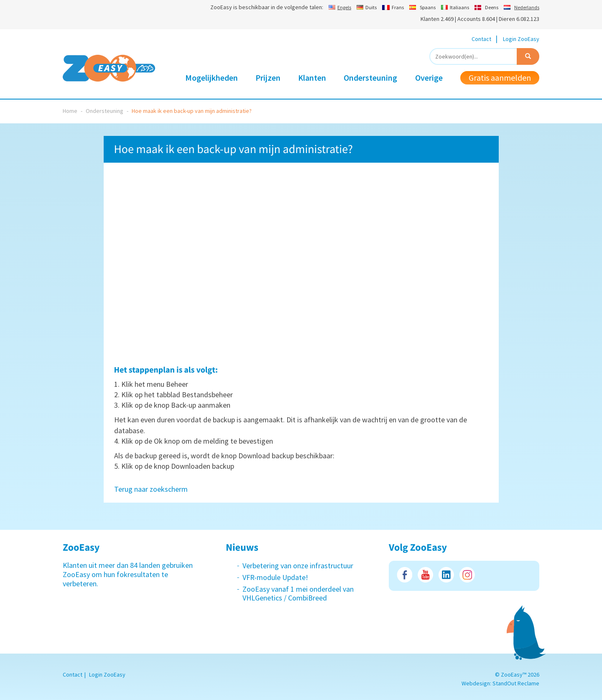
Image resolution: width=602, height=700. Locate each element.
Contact (481, 39)
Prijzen (268, 78)
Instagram (467, 575)
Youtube (425, 575)
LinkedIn (446, 575)
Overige (429, 78)
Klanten (312, 78)
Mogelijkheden (212, 78)
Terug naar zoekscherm (151, 489)
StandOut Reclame (516, 683)
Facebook (404, 575)
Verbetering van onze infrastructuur (298, 566)
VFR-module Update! (275, 577)
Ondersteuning (370, 78)
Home (70, 111)
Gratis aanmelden (500, 78)
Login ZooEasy (521, 39)
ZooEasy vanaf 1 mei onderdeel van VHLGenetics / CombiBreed (298, 594)
